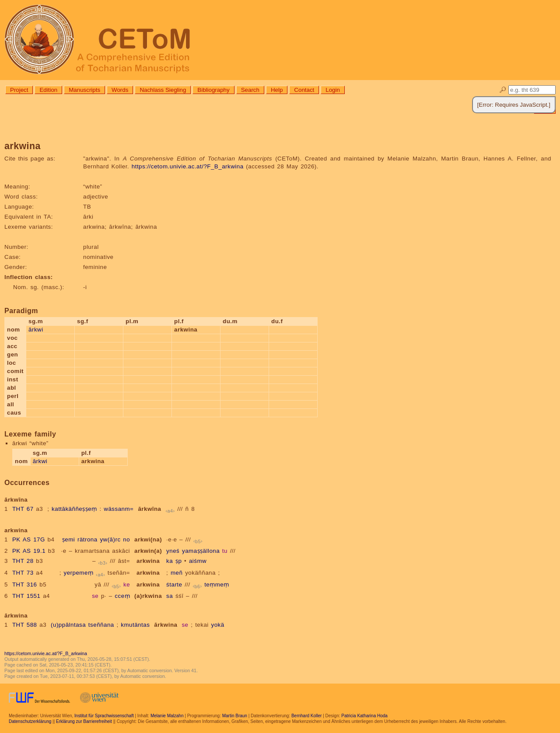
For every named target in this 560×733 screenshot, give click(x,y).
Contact (304, 90)
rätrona (87, 539)
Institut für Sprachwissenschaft (104, 716)
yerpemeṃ (79, 573)
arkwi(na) (148, 539)
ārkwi (36, 330)
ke (127, 585)
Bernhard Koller (306, 716)
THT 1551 (26, 596)
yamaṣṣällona (201, 551)
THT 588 (25, 625)
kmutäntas (135, 625)
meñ (177, 573)
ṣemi (68, 539)
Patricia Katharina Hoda (364, 716)
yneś (173, 551)
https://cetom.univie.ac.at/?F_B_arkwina (188, 166)
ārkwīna (149, 509)
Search (250, 90)
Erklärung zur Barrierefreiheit (84, 721)
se (95, 596)
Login (333, 90)
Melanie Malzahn (167, 716)
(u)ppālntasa (68, 625)
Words (120, 90)
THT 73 (23, 573)
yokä (218, 625)
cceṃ (122, 596)
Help (277, 90)
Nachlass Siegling (163, 90)
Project (19, 90)
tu (225, 551)
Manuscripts (84, 90)
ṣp (178, 561)
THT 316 (25, 585)
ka (170, 561)
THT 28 (23, 561)
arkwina (148, 561)
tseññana (101, 625)
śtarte (174, 585)
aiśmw (198, 561)
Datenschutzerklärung (30, 721)
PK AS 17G (29, 539)
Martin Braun (235, 716)
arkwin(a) (148, 551)
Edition (48, 90)
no (126, 539)
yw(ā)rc (110, 539)
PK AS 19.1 (29, 551)
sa (170, 596)
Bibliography (213, 90)
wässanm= (119, 509)
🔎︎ (503, 90)
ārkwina (166, 625)
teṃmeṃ (217, 585)
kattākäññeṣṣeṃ (74, 509)
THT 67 (23, 509)
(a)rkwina (148, 596)
